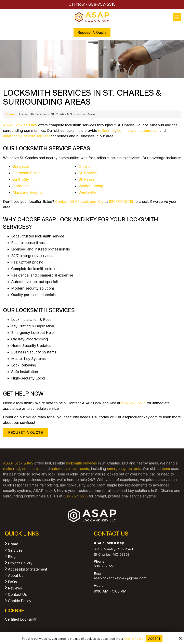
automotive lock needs (70, 476)
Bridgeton (21, 166)
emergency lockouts (124, 476)
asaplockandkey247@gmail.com (120, 578)
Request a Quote (92, 32)
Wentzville (87, 192)
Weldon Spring (91, 186)
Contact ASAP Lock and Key (79, 202)
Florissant (21, 186)
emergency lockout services (27, 136)
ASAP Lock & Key (18, 471)
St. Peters (87, 179)
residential (107, 131)
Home (10, 114)
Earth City (21, 179)
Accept (154, 639)
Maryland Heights (28, 192)
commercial (127, 131)
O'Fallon (86, 166)
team (166, 476)
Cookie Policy (134, 639)
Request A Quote (25, 432)
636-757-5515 (102, 4)
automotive (148, 131)
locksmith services (81, 471)
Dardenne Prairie (27, 173)
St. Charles (88, 173)
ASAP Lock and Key (20, 125)
